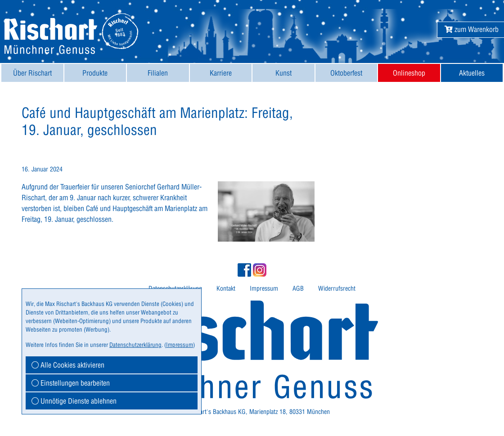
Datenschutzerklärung (135, 345)
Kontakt (226, 288)
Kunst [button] (283, 73)
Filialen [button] (158, 73)
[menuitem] (32, 73)
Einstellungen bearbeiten (71, 383)
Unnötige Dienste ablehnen (74, 401)
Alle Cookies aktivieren (68, 365)
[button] (472, 29)
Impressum (264, 288)
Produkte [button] (95, 73)
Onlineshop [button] (409, 73)
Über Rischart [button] (32, 73)
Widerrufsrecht (337, 288)
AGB (298, 288)
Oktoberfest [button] (346, 73)
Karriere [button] (221, 73)
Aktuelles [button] (472, 73)
